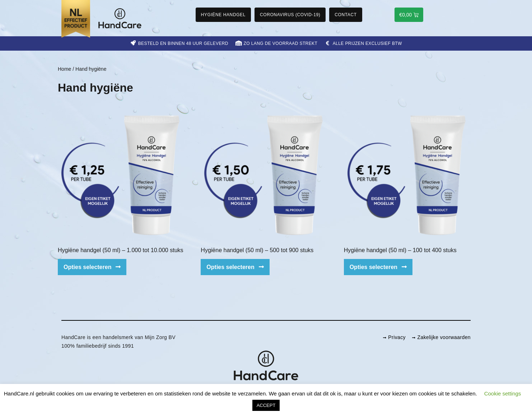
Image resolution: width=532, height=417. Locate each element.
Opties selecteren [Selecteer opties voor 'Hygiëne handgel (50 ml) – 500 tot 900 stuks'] (230, 267)
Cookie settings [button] (503, 393)
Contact (346, 15)
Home (64, 69)
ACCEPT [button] (266, 405)
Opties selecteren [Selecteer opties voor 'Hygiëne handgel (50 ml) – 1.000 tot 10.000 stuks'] (87, 267)
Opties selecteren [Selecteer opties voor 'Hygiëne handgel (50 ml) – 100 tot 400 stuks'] (374, 267)
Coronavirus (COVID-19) (290, 15)
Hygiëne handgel (223, 15)
